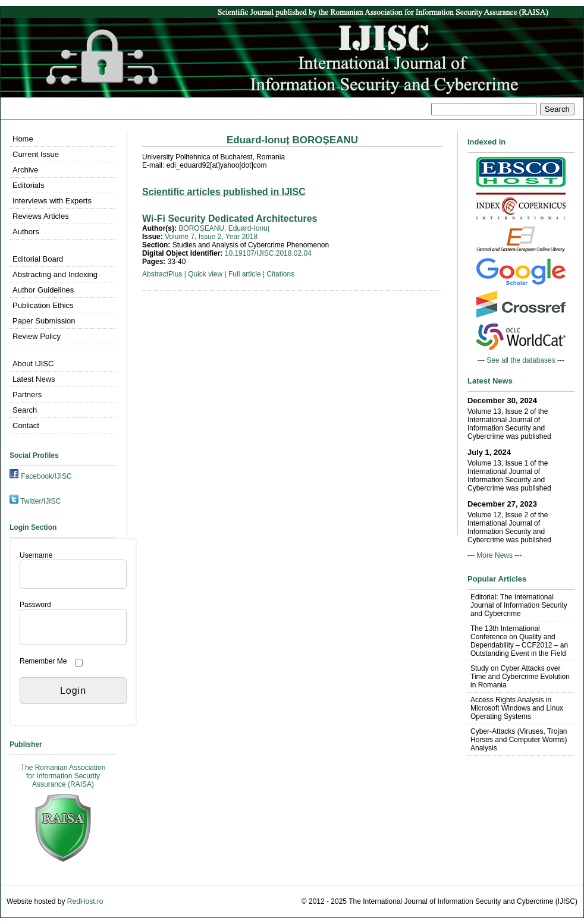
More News (494, 555)
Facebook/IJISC (46, 476)
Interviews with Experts (52, 201)
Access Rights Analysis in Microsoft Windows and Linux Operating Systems (517, 708)
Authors (26, 232)
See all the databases (521, 360)
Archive (25, 170)
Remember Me (43, 661)
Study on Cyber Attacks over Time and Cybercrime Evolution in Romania (520, 677)
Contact (26, 425)
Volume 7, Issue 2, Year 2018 (211, 237)
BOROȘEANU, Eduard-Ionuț (224, 228)
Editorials (28, 185)
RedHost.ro (85, 901)
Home (23, 139)
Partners (27, 395)
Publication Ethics (43, 305)
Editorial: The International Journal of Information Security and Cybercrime (519, 605)
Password (35, 605)
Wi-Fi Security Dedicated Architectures (230, 219)
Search (25, 410)
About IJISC (33, 364)
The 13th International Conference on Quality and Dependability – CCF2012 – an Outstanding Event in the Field (519, 641)
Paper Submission (44, 321)
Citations (280, 274)
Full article (245, 274)
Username (36, 555)
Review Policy (37, 336)
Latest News (34, 379)
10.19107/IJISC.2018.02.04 (268, 253)
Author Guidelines (43, 290)
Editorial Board (38, 259)
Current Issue (36, 154)
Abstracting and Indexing (55, 274)
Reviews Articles (41, 216)
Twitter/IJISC (40, 501)
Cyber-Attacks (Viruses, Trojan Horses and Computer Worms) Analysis (519, 740)
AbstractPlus (162, 274)
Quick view (205, 274)
